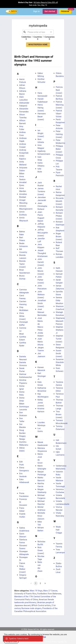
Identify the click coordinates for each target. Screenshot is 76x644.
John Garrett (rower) (41, 262)
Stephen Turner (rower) (59, 339)
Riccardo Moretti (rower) (60, 201)
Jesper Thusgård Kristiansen (42, 253)
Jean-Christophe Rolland (42, 206)
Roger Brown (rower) (59, 236)
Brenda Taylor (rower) (22, 264)
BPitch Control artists (41, 605)
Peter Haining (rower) (59, 134)
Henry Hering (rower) (41, 108)
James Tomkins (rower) (41, 191)
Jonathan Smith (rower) (42, 303)
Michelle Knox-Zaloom (41, 516)
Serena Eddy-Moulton (59, 300)
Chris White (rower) (22, 316)
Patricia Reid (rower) (59, 90)
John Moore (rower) (41, 271)
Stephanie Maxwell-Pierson (60, 321)
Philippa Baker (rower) (59, 149)
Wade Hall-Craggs (59, 530)
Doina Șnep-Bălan (22, 401)
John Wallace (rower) (41, 295)
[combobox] (38, 32)
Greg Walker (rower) (22, 569)
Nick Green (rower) (41, 550)
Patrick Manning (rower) (60, 105)
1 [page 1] (36, 583)
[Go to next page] (45, 583)
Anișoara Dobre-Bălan (23, 171)
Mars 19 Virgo (36, 591)
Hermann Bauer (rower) (42, 117)
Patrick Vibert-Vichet (59, 114)
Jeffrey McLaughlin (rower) (43, 233)
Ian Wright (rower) (41, 133)
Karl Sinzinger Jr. (42, 376)
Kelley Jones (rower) (41, 403)
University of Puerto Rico (25, 594)
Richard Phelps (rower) (59, 216)
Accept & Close (11, 642)
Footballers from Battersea (49, 594)
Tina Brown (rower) (59, 414)
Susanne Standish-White (60, 362)
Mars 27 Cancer (50, 591)
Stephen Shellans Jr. (60, 330)
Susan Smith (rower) (59, 353)
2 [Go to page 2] (40, 583)
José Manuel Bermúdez (42, 312)
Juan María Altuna (40, 342)
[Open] (51, 32)
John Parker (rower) (41, 280)
